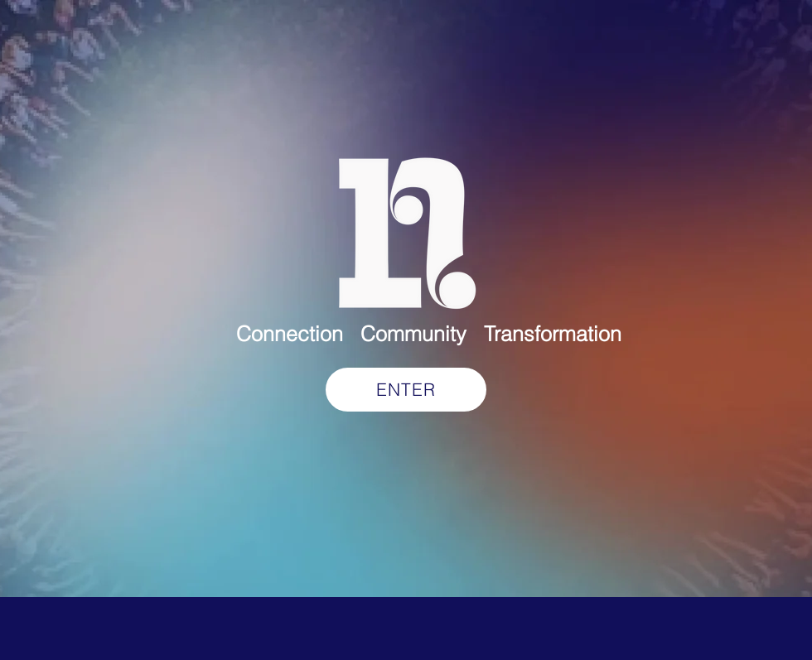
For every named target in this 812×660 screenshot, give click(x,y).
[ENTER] (406, 390)
